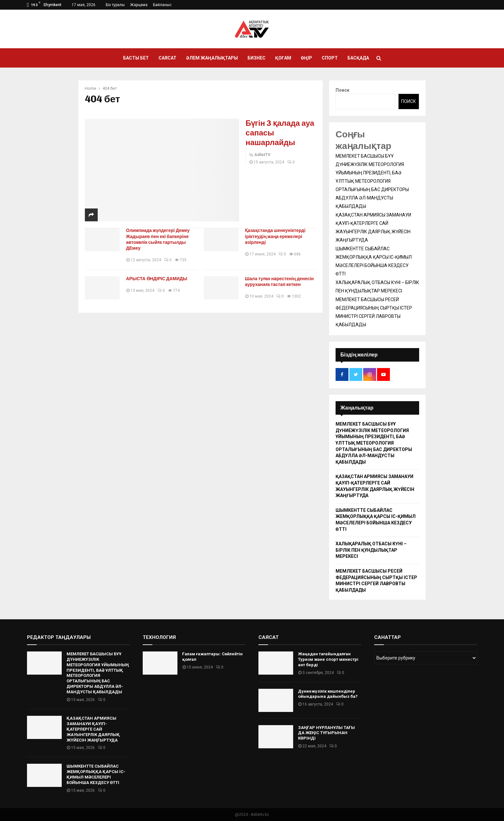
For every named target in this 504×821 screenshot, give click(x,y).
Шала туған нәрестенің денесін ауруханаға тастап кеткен (279, 282)
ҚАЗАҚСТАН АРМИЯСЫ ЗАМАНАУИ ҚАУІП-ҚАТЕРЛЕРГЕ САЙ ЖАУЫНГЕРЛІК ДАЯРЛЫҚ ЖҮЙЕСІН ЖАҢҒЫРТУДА (93, 729)
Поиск (342, 90)
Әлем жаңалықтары (212, 58)
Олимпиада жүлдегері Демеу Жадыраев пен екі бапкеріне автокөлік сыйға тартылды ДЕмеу (158, 239)
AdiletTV (262, 155)
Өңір (306, 58)
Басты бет (136, 58)
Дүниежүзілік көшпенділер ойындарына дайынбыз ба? (328, 694)
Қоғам (283, 58)
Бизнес (256, 58)
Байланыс (162, 5)
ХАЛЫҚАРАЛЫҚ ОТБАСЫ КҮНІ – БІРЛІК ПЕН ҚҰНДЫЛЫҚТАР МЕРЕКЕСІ (371, 550)
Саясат (167, 58)
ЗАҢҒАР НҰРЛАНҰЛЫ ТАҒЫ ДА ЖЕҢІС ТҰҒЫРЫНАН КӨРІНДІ (326, 733)
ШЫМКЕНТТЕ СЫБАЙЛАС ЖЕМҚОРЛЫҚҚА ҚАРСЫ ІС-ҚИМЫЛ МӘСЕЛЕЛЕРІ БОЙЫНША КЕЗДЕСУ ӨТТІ (96, 774)
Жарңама (139, 5)
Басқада (358, 58)
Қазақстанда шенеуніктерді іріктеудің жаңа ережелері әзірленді (275, 236)
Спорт (330, 58)
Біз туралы (115, 5)
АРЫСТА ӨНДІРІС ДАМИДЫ (157, 279)
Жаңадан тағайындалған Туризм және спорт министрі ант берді (328, 659)
